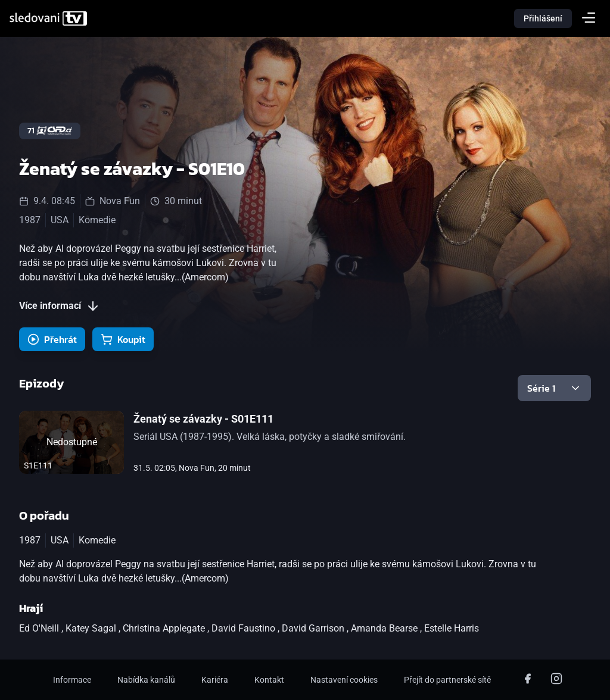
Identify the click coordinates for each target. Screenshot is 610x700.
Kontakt (269, 680)
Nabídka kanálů (146, 680)
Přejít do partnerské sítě (447, 680)
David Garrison (314, 628)
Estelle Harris (452, 628)
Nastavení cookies (344, 680)
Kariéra (215, 680)
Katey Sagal (92, 628)
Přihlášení (543, 18)
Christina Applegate (165, 628)
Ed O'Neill (40, 628)
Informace (72, 680)
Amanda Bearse (385, 628)
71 (50, 131)
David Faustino (245, 628)
